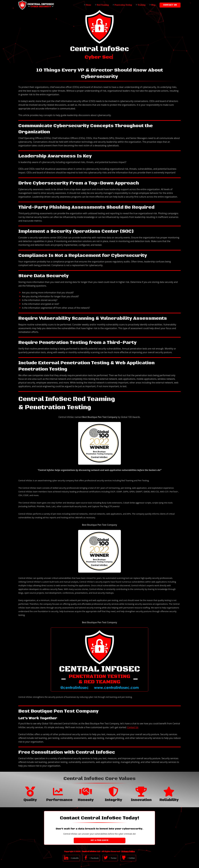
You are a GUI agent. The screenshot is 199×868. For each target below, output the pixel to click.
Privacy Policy (128, 852)
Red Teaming (103, 5)
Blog (153, 5)
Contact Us (133, 727)
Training (141, 5)
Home (89, 5)
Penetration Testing (123, 5)
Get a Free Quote (100, 840)
